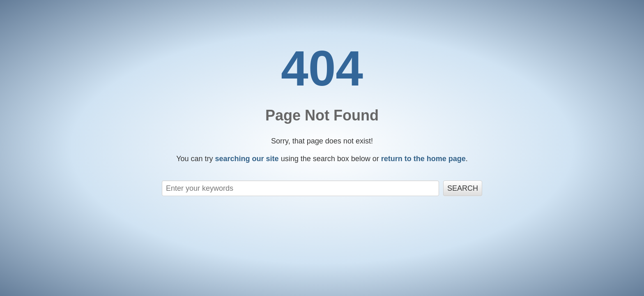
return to (423, 159)
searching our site (247, 159)
